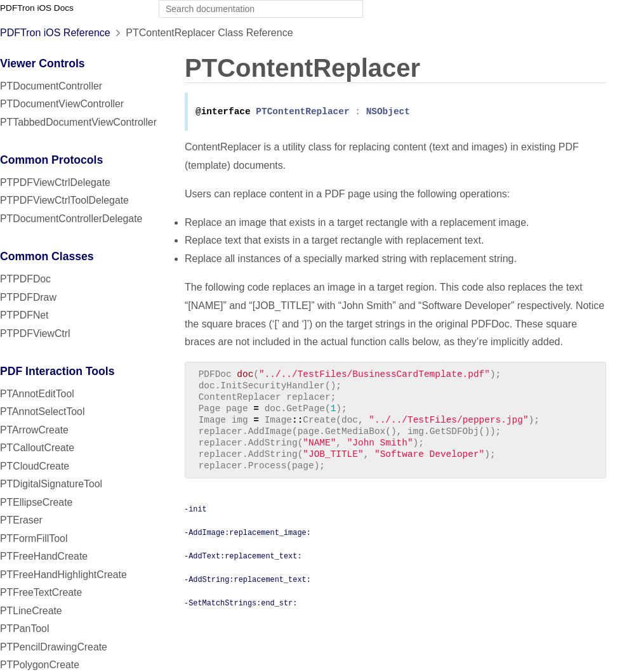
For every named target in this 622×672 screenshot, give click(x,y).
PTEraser (21, 520)
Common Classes (47, 256)
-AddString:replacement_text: (248, 591)
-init (195, 521)
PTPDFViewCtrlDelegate (55, 182)
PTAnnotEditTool (37, 394)
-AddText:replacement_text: (243, 568)
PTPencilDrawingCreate (54, 647)
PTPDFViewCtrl (35, 333)
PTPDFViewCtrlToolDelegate (64, 200)
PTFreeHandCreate (44, 556)
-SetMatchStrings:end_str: (241, 615)
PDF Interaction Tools (57, 371)
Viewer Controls (43, 63)
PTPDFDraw (28, 297)
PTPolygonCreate (40, 665)
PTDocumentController (51, 86)
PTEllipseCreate (36, 502)
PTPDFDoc (25, 279)
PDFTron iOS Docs (37, 8)
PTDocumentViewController (62, 104)
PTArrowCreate (34, 430)
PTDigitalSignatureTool (51, 484)
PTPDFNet (24, 315)
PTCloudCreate (35, 466)
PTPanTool (24, 629)
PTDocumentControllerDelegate (71, 219)
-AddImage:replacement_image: (248, 544)
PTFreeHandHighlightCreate (63, 575)
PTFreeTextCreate (41, 592)
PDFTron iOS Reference (55, 33)
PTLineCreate (31, 611)
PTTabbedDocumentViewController (78, 122)
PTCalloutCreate (37, 448)
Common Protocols (51, 160)
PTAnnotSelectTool (42, 412)
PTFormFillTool (34, 538)
